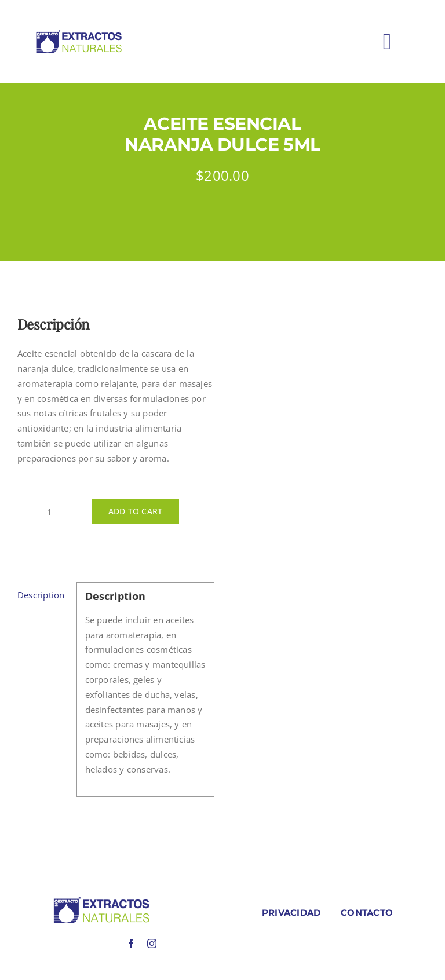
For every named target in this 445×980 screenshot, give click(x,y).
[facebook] (131, 944)
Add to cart (135, 511)
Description (41, 595)
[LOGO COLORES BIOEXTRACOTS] (101, 899)
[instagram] (152, 944)
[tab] (43, 596)
